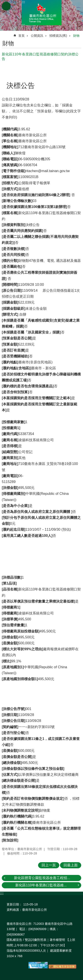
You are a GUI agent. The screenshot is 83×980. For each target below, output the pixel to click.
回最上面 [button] (71, 865)
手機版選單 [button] (6, 6)
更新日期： (14, 904)
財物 (76, 36)
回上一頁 (49, 865)
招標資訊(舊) (58, 36)
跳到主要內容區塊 (2, 2)
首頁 (21, 36)
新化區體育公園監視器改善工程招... (42, 878)
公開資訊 (37, 36)
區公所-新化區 (42, 13)
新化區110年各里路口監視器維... (41, 885)
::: (23, 2)
